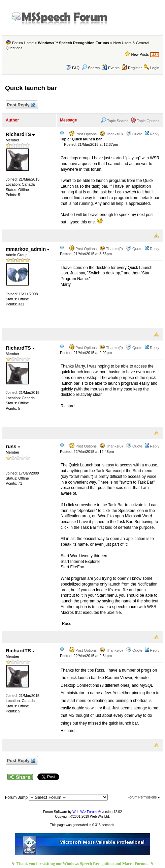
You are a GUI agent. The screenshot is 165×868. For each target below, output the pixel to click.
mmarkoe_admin (28, 249)
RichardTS (20, 134)
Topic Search (114, 121)
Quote (137, 134)
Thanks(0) (111, 134)
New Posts (140, 54)
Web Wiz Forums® (87, 812)
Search (91, 68)
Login (155, 68)
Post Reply (21, 105)
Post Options (83, 134)
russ (13, 446)
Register (135, 68)
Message (69, 120)
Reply (155, 134)
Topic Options (145, 121)
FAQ (76, 68)
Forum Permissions (144, 797)
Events (111, 68)
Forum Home (23, 43)
